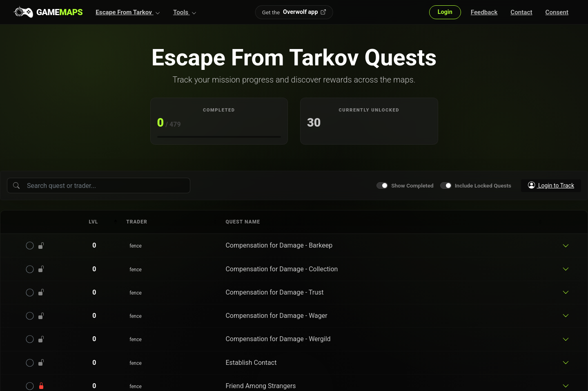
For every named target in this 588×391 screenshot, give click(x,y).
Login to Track (551, 185)
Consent (557, 12)
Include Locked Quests (483, 185)
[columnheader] (95, 222)
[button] (128, 12)
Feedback (484, 12)
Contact (521, 12)
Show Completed (412, 185)
